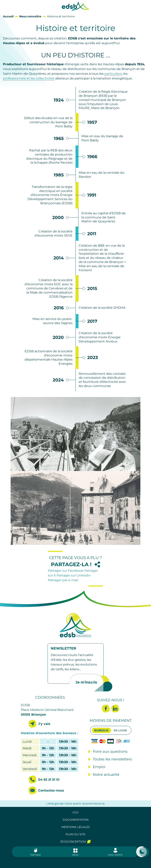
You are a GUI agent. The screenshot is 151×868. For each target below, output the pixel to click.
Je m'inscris (86, 682)
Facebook (106, 709)
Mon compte (115, 855)
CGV (76, 812)
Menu (75, 855)
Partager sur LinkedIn (74, 575)
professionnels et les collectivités (29, 78)
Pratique (36, 855)
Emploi (99, 767)
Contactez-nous (51, 790)
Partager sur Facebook (66, 571)
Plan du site (75, 834)
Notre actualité (106, 775)
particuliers (113, 74)
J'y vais (44, 724)
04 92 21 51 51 (49, 780)
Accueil (8, 16)
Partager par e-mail (63, 580)
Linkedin (115, 709)
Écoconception (73, 842)
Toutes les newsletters (112, 759)
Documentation (76, 820)
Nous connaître (30, 16)
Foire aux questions (110, 751)
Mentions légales (76, 827)
